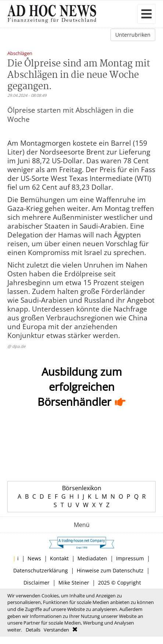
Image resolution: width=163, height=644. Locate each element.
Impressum (130, 558)
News (34, 558)
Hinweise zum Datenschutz (110, 570)
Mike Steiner (74, 583)
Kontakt (59, 558)
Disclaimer (37, 583)
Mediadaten (92, 558)
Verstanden (56, 630)
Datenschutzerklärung (41, 570)
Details (33, 630)
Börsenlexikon (82, 488)
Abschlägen (20, 54)
